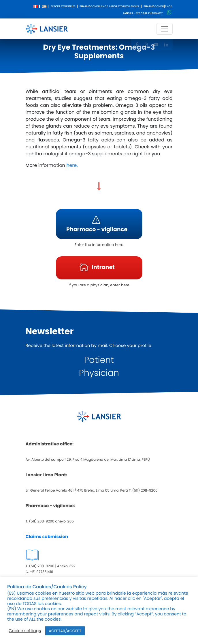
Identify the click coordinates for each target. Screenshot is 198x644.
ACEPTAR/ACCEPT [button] (65, 631)
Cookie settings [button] (25, 631)
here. (72, 165)
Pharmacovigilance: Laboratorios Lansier (110, 7)
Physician (99, 373)
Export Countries (63, 7)
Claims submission (47, 537)
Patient (99, 360)
